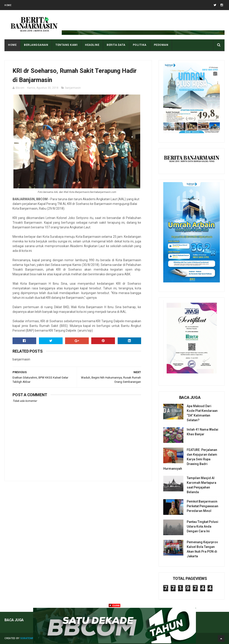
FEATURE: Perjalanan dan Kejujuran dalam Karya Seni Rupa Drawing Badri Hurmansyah (190, 459)
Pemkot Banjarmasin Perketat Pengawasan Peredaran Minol (202, 506)
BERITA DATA (116, 45)
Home (8, 5)
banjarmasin (73, 88)
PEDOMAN (161, 45)
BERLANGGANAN (36, 45)
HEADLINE (92, 45)
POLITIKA (140, 45)
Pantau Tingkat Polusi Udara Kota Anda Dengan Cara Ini (202, 526)
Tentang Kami (67, 45)
